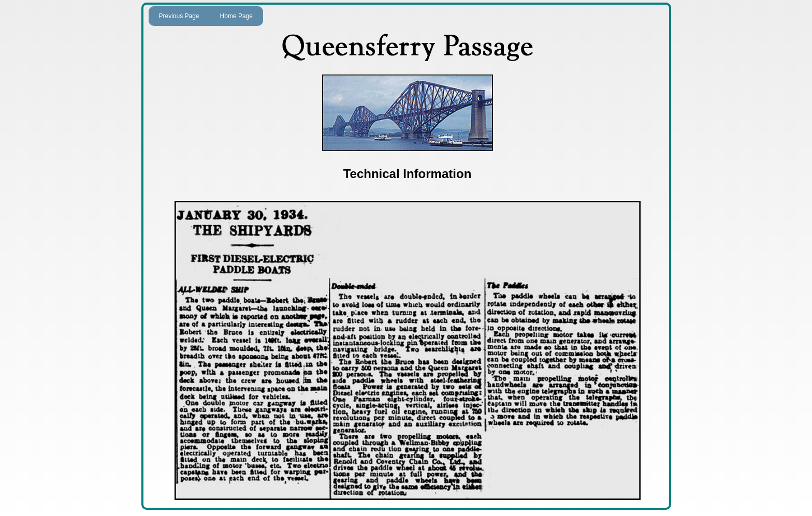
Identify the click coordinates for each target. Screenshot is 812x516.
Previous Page (179, 16)
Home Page (236, 16)
